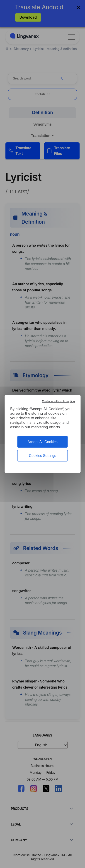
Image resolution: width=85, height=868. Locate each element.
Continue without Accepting (58, 401)
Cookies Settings (42, 456)
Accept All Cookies (42, 442)
